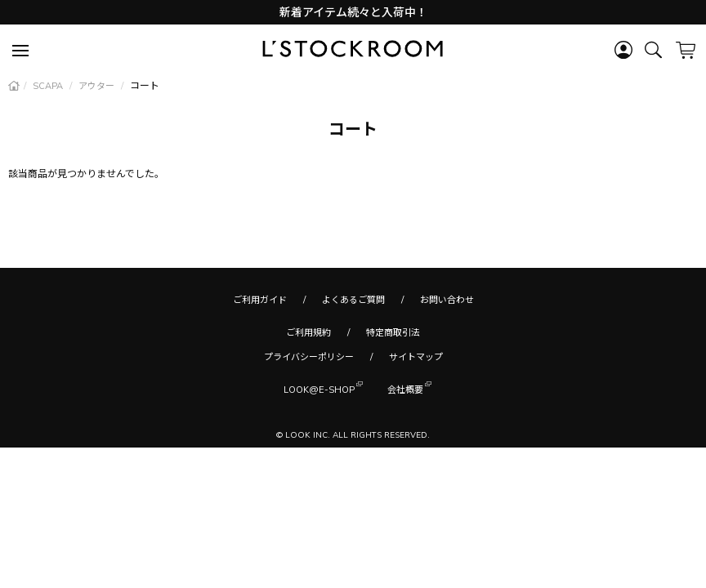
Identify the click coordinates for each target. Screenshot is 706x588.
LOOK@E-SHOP (319, 388)
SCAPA (49, 86)
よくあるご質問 (353, 300)
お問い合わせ (447, 300)
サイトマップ (416, 357)
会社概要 (405, 388)
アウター (98, 86)
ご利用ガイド (260, 300)
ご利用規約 (308, 332)
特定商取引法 (393, 332)
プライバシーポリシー (309, 357)
